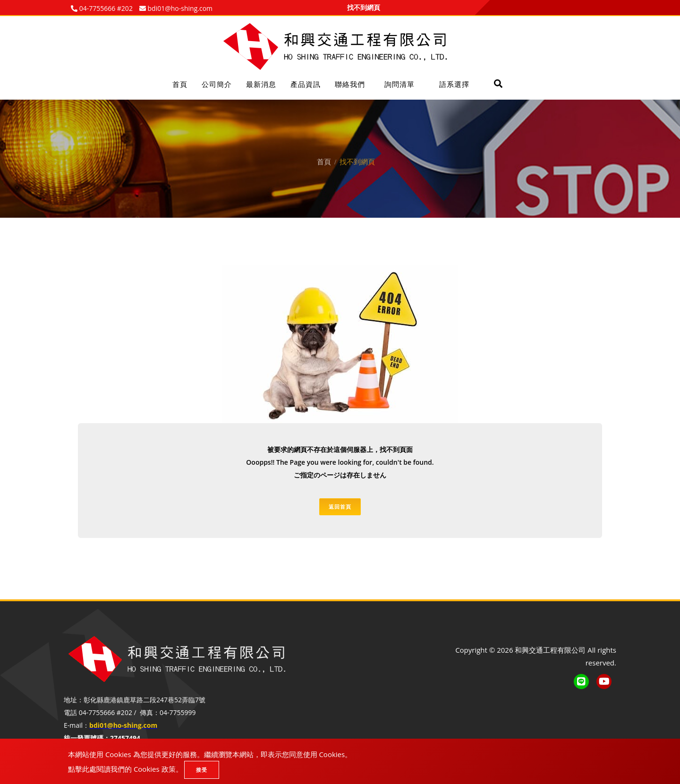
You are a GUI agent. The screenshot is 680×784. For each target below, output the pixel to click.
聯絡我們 (350, 84)
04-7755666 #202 (105, 8)
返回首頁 (340, 507)
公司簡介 (217, 84)
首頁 (180, 84)
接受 (202, 770)
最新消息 (261, 84)
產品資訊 (306, 84)
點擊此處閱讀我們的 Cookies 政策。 (125, 769)
